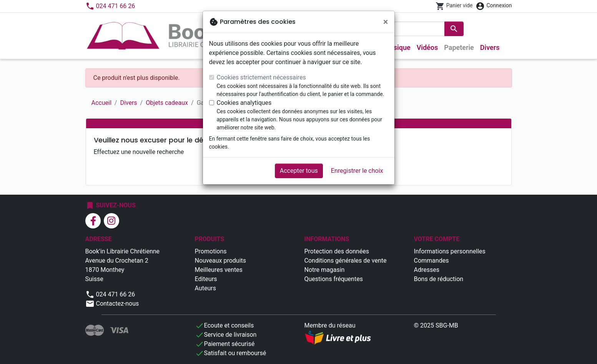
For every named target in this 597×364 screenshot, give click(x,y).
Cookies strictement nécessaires (261, 77)
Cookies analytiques (244, 103)
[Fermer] (386, 22)
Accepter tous (299, 171)
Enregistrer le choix (357, 171)
